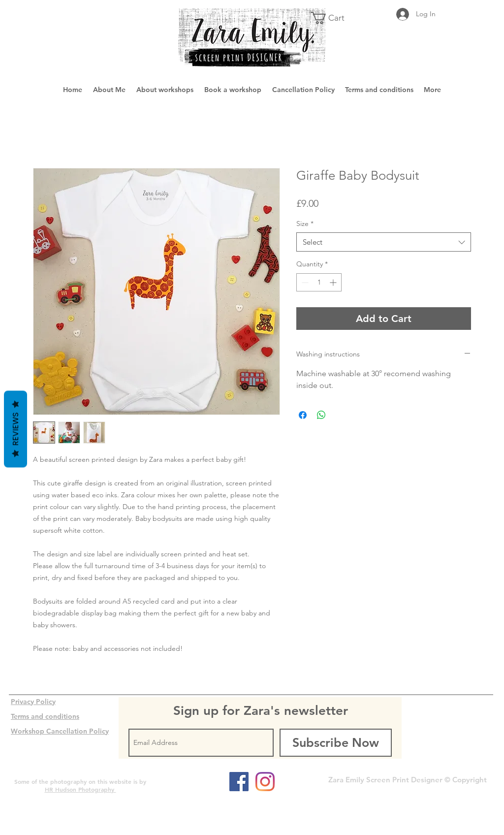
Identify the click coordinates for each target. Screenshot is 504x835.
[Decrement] (304, 282)
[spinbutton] (319, 282)
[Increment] (334, 282)
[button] (334, 18)
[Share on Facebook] (303, 415)
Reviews (16, 429)
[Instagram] (265, 782)
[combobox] (384, 242)
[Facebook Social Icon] (239, 782)
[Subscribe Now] (336, 743)
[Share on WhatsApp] (321, 415)
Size (305, 224)
